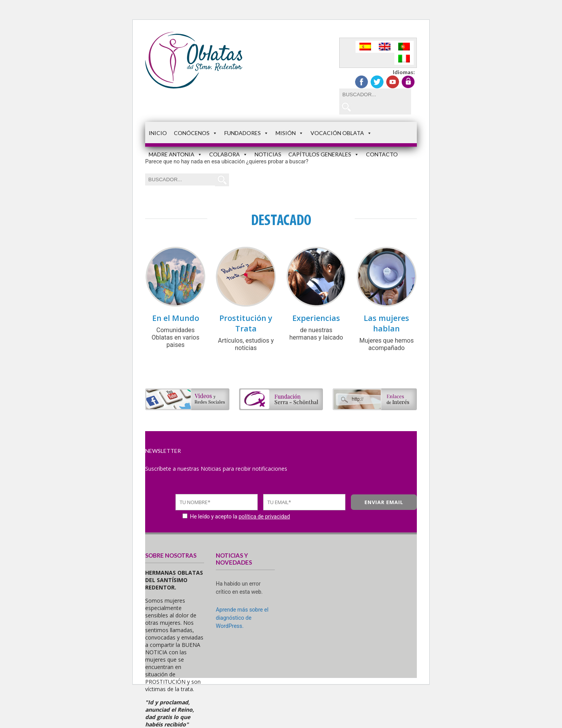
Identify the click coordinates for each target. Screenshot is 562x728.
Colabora (228, 154)
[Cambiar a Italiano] (404, 59)
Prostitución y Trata (246, 323)
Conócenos (196, 133)
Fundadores (246, 133)
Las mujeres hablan (386, 323)
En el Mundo (176, 318)
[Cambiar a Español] (365, 47)
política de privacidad (264, 517)
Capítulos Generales (324, 154)
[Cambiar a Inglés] (385, 47)
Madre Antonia (175, 154)
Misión (290, 133)
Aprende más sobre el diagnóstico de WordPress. (242, 618)
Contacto (382, 154)
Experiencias (316, 318)
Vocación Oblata (341, 133)
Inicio (158, 133)
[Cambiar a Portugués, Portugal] (404, 47)
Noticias (268, 154)
